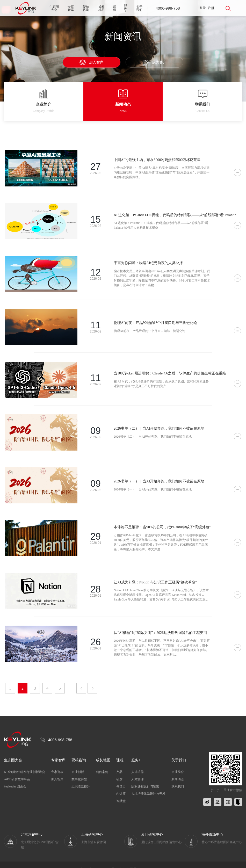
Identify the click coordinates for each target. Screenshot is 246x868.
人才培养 (138, 763)
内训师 (121, 785)
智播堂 (121, 792)
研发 (119, 770)
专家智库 (71, 8)
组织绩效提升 (81, 777)
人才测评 (138, 770)
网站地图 (218, 860)
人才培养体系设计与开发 (148, 785)
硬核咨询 (86, 8)
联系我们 (178, 777)
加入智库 (92, 62)
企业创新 (78, 763)
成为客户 (155, 63)
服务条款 (202, 860)
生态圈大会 (54, 8)
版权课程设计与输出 (145, 777)
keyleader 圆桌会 (15, 777)
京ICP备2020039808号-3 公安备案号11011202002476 (121, 860)
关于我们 (139, 8)
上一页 (81, 679)
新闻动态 (178, 770)
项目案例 (102, 763)
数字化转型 (79, 770)
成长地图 (102, 8)
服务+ (126, 8)
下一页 (92, 679)
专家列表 (57, 763)
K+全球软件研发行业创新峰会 (24, 763)
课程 (114, 8)
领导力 (121, 777)
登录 (203, 8)
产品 (119, 763)
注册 (211, 8)
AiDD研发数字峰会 (17, 770)
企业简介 (178, 763)
